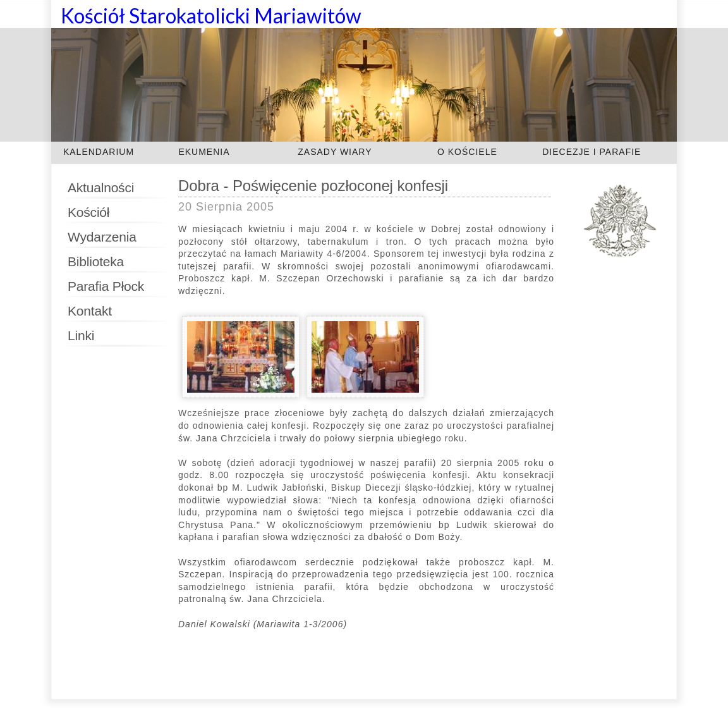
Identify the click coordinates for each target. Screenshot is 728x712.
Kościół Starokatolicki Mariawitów (211, 15)
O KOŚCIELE (467, 152)
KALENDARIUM (99, 152)
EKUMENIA (204, 152)
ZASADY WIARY (335, 152)
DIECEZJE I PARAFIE (591, 152)
